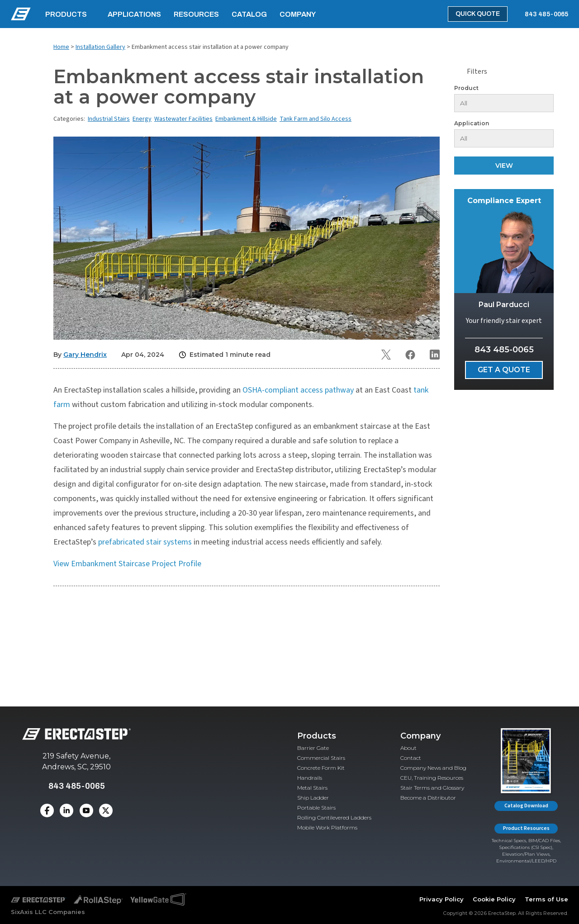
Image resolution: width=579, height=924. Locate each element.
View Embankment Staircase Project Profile (127, 564)
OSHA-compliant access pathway (298, 390)
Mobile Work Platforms (327, 827)
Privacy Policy (441, 899)
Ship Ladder (313, 798)
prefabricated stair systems (145, 542)
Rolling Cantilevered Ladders (334, 817)
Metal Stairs (312, 788)
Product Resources (526, 828)
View (504, 166)
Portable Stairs (316, 808)
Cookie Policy (494, 899)
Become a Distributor (428, 798)
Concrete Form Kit (321, 768)
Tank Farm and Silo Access (316, 119)
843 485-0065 (546, 14)
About (408, 748)
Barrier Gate (313, 748)
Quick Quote (478, 14)
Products (66, 14)
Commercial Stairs (321, 758)
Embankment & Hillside (246, 119)
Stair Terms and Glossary (432, 788)
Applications (134, 14)
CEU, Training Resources (432, 778)
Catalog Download (526, 806)
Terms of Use (546, 899)
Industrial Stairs (109, 119)
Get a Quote (504, 370)
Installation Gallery (100, 47)
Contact (411, 758)
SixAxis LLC (29, 912)
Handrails (310, 778)
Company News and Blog (433, 768)
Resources (196, 14)
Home (61, 47)
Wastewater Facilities (183, 119)
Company (298, 14)
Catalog (249, 14)
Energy (142, 119)
